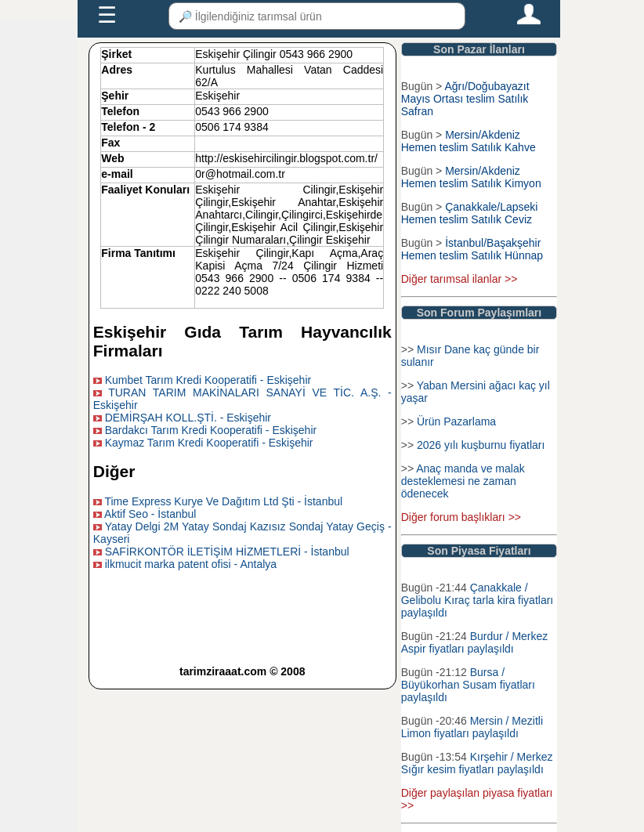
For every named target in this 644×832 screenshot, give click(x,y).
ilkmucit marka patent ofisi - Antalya (191, 564)
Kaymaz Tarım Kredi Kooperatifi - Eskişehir (209, 443)
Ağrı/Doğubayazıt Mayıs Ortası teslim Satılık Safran (465, 99)
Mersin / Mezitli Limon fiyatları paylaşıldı (472, 727)
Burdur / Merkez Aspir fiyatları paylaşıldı (475, 642)
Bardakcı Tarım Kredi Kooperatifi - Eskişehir (211, 430)
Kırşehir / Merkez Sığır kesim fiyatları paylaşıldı (477, 763)
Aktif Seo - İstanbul (150, 514)
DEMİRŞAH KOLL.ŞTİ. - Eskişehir (188, 418)
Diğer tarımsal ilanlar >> (459, 279)
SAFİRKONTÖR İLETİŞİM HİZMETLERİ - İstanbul (227, 552)
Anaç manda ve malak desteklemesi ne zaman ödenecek (463, 481)
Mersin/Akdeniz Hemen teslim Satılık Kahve (469, 141)
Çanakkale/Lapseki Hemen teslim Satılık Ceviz (470, 213)
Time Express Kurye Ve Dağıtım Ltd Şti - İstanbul (223, 501)
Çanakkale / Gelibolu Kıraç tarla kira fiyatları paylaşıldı (478, 600)
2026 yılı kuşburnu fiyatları (481, 445)
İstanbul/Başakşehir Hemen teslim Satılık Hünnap (472, 249)
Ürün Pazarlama (456, 421)
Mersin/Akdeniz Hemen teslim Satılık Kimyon (471, 177)
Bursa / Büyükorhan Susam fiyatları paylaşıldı (468, 685)
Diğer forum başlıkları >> (461, 517)
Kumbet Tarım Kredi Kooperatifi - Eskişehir (208, 380)
